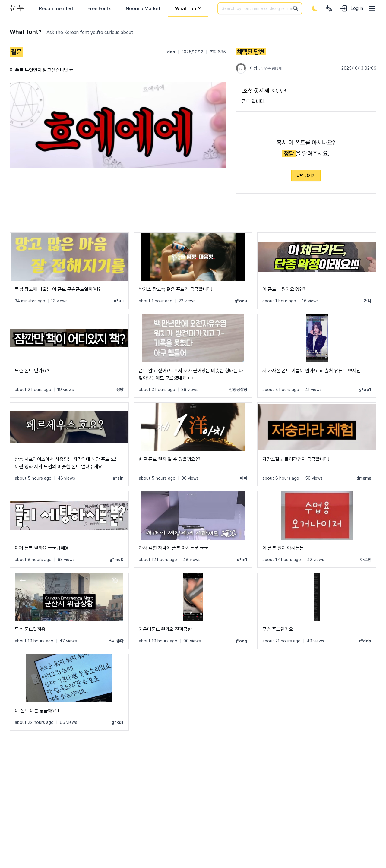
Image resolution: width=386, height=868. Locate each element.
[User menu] (329, 8)
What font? (188, 9)
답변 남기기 (306, 175)
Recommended (56, 9)
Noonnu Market (143, 9)
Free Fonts (99, 9)
